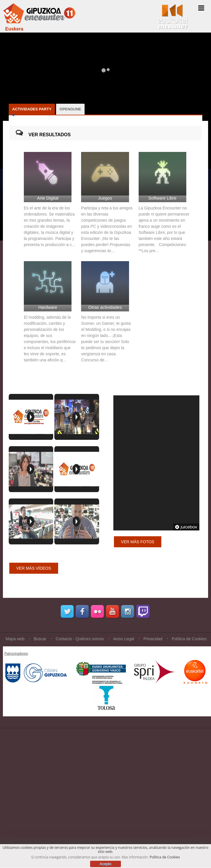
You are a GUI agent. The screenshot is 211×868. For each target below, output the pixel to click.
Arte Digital (48, 198)
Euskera (14, 29)
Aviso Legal (124, 639)
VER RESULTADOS (50, 135)
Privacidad (153, 639)
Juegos (105, 198)
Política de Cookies (189, 639)
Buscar (40, 639)
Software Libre (162, 198)
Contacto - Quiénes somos (80, 639)
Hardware (48, 307)
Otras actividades (105, 307)
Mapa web (15, 639)
